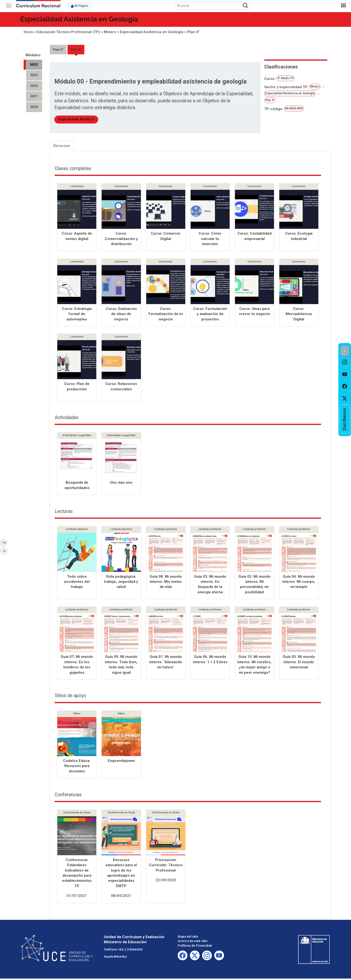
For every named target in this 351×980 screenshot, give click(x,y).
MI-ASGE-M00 (294, 108)
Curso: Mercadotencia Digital (299, 314)
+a (5, 542)
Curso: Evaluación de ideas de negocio (121, 314)
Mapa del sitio (188, 938)
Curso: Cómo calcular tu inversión (210, 239)
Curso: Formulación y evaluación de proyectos (210, 314)
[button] (345, 351)
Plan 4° (193, 32)
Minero (110, 32)
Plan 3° (58, 49)
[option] (345, 362)
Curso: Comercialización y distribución (121, 239)
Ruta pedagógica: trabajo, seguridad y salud (121, 583)
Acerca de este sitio (193, 942)
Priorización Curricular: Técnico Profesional (166, 867)
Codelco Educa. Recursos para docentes (77, 767)
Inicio (28, 32)
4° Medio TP (285, 78)
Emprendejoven (121, 762)
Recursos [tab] (62, 146)
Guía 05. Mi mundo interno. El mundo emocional (299, 663)
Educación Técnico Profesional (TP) (68, 32)
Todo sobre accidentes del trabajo (77, 583)
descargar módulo (76, 119)
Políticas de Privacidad (195, 947)
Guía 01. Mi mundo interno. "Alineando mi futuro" (166, 663)
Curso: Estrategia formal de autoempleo (77, 314)
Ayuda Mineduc (116, 958)
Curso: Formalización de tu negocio (166, 314)
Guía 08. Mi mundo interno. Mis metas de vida (166, 583)
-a (5, 550)
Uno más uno (121, 484)
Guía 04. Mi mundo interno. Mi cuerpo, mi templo (299, 583)
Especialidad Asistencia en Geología (79, 19)
